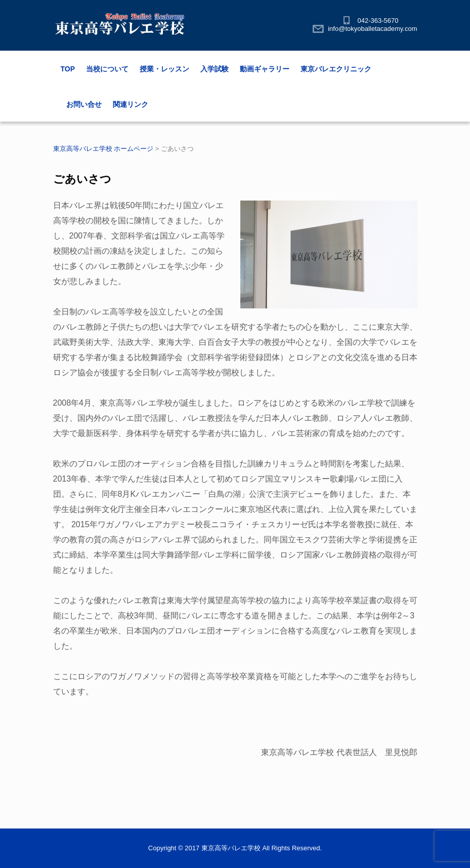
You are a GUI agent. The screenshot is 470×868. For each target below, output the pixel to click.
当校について (107, 69)
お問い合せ (84, 104)
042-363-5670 (378, 21)
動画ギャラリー (265, 69)
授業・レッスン (164, 69)
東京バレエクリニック (336, 69)
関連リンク (131, 104)
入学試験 (215, 69)
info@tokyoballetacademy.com (372, 29)
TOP (68, 69)
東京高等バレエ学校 (231, 848)
